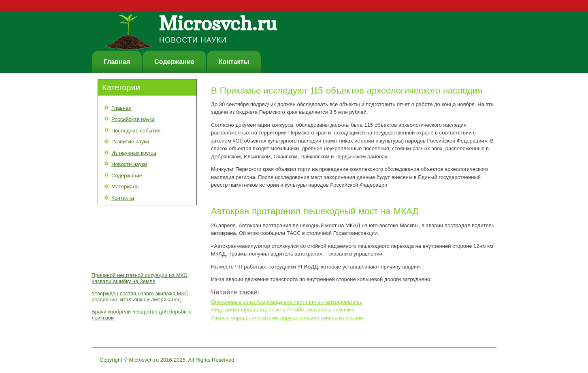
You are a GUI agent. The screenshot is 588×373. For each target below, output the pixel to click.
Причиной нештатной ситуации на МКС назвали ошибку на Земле (140, 278)
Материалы (126, 186)
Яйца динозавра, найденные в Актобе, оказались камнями (283, 310)
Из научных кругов (134, 153)
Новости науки (129, 164)
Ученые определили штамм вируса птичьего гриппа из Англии (287, 318)
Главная (117, 62)
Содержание (174, 62)
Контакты (234, 62)
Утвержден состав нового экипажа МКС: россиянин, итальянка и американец (141, 296)
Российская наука (133, 119)
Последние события (136, 131)
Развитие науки (130, 142)
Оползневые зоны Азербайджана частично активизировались (287, 302)
